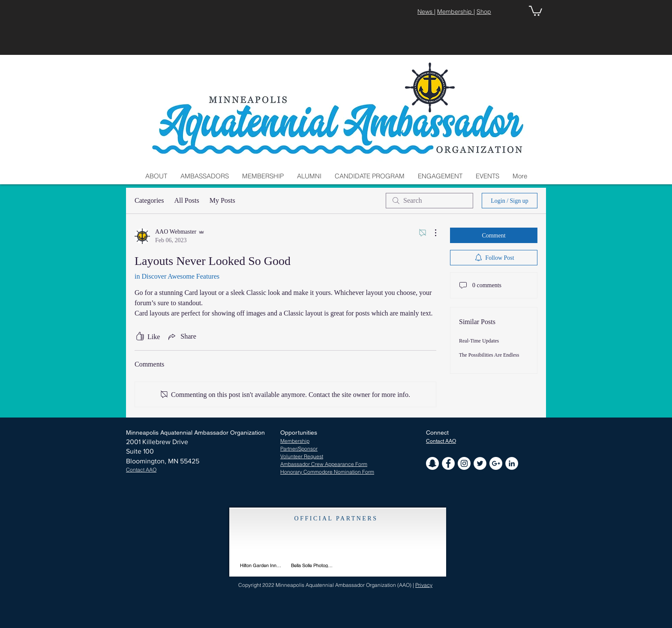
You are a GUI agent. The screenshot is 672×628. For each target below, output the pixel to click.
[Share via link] (181, 337)
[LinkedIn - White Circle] (512, 463)
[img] (312, 547)
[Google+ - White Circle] (496, 463)
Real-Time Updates (479, 341)
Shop (484, 12)
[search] (429, 201)
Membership (455, 12)
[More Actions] (431, 233)
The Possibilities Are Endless (489, 355)
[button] (535, 10)
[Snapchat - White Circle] (432, 463)
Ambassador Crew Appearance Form (324, 464)
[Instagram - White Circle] (464, 463)
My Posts (222, 200)
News (426, 12)
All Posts (186, 200)
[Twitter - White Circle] (480, 463)
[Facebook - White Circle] (448, 463)
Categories (149, 200)
